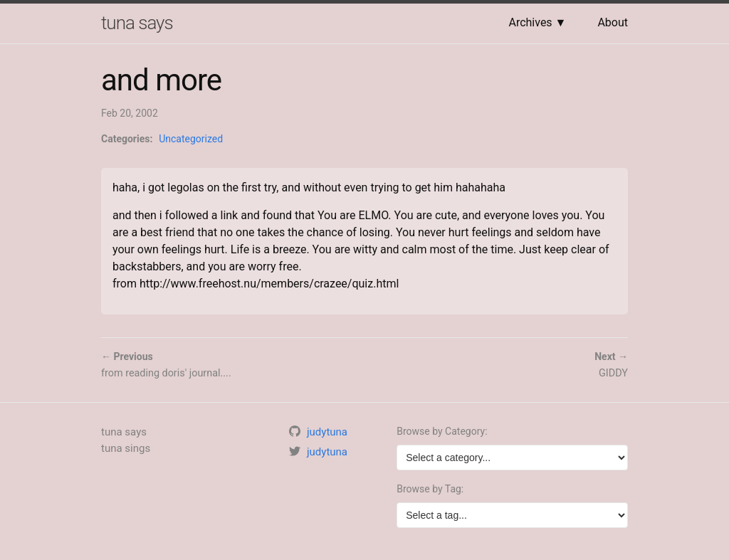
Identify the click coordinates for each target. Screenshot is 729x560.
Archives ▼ (537, 22)
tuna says (137, 23)
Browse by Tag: (430, 489)
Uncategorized (191, 139)
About (613, 22)
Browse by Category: (442, 431)
